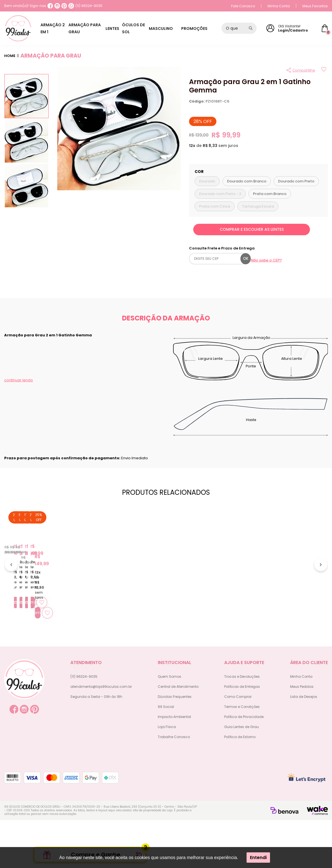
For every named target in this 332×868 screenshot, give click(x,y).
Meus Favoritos (315, 6)
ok (246, 259)
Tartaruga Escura (258, 206)
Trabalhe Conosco (174, 785)
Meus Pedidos (302, 735)
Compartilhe (304, 70)
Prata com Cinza (215, 206)
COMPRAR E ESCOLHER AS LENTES (252, 229)
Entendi (258, 858)
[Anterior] (11, 589)
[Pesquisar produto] (251, 28)
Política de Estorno (240, 785)
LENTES (120, 28)
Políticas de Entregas (242, 735)
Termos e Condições (242, 755)
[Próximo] (321, 589)
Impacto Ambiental (174, 765)
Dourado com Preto (296, 181)
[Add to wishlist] (324, 70)
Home (10, 56)
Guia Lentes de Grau (242, 775)
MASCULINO (172, 28)
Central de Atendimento (178, 735)
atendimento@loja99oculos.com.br (101, 735)
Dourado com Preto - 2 (220, 194)
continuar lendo (19, 380)
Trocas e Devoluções (242, 725)
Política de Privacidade (244, 765)
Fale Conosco (243, 6)
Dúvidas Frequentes (175, 745)
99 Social (166, 755)
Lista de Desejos (304, 745)
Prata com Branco (270, 194)
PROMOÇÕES (200, 28)
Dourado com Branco (247, 181)
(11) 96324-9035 (85, 6)
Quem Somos (169, 725)
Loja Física (167, 775)
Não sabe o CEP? (266, 260)
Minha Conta (279, 6)
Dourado (207, 181)
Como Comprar (238, 745)
